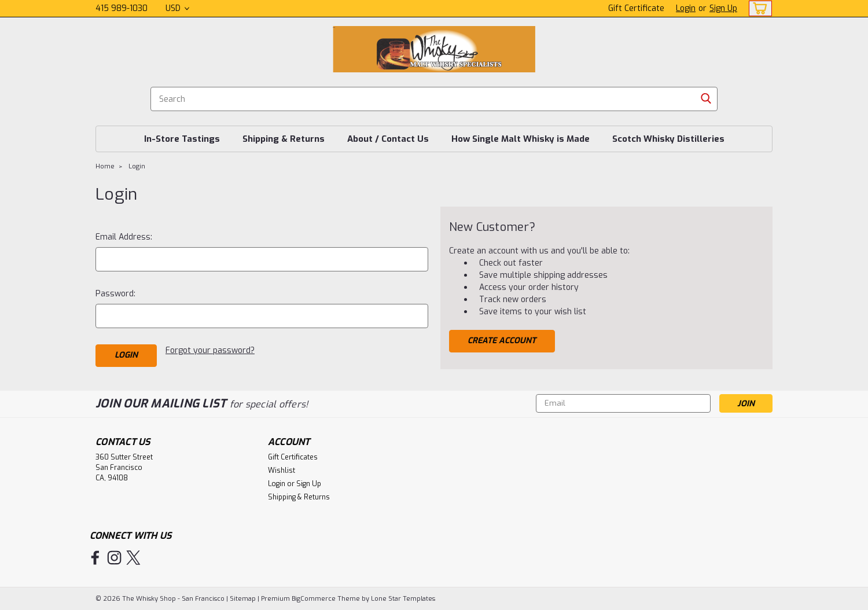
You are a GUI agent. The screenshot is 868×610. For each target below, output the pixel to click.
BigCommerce (314, 599)
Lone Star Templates (403, 599)
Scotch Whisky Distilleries (668, 139)
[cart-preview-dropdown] (758, 8)
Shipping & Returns (284, 139)
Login (686, 8)
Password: (115, 294)
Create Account (502, 341)
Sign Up (723, 8)
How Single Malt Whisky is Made (521, 139)
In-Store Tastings (182, 139)
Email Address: (124, 237)
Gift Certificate (636, 8)
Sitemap (243, 599)
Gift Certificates (293, 457)
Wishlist (282, 471)
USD (177, 8)
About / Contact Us (388, 139)
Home (105, 166)
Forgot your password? (210, 350)
